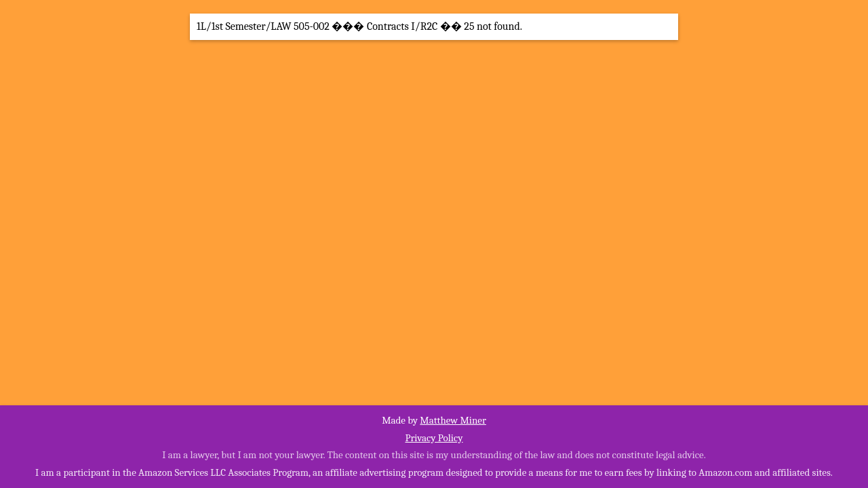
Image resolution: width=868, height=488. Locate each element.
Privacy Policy (434, 438)
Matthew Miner (453, 420)
